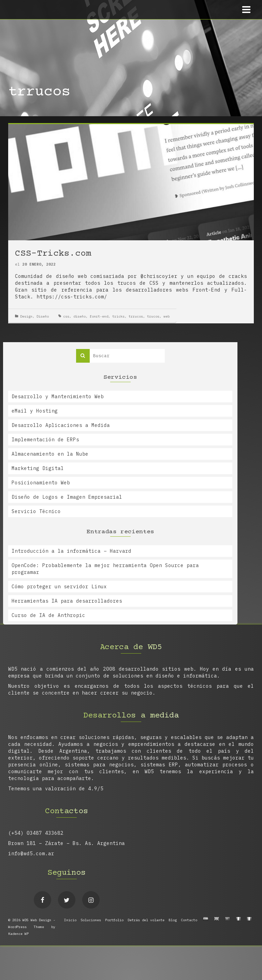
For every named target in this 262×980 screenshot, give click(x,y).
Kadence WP (18, 934)
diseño (79, 316)
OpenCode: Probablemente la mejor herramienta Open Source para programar (105, 569)
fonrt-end (99, 316)
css (66, 316)
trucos (153, 316)
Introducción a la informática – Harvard (71, 551)
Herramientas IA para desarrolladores (67, 601)
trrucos (136, 316)
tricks (118, 316)
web (166, 316)
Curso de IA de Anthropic (48, 615)
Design (26, 316)
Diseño (43, 316)
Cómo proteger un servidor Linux (59, 587)
